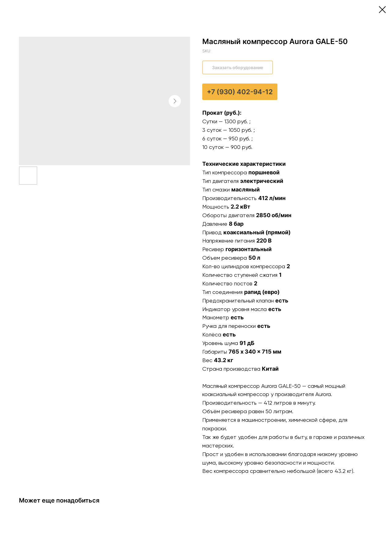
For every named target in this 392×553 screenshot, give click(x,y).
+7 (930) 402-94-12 (240, 92)
